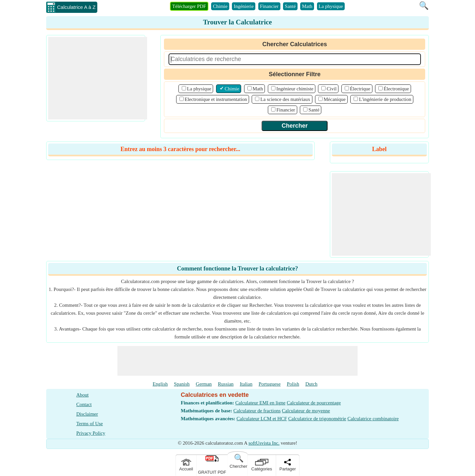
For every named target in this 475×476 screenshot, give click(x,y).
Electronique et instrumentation (216, 99)
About (82, 395)
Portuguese (270, 384)
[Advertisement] (98, 78)
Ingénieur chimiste (295, 89)
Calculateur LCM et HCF (262, 419)
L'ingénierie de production (385, 99)
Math (307, 6)
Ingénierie (244, 6)
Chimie (220, 6)
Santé (290, 6)
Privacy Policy (91, 433)
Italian (246, 384)
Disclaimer (87, 414)
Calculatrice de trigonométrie (317, 419)
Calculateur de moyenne (306, 411)
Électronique (396, 89)
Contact (84, 404)
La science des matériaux (285, 99)
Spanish (182, 384)
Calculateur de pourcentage (314, 403)
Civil (332, 89)
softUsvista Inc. (264, 443)
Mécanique (335, 99)
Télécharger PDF (189, 6)
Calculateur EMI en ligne (260, 403)
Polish (293, 384)
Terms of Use (90, 424)
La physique (331, 6)
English (160, 384)
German (204, 384)
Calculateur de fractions (257, 411)
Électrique (360, 89)
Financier (269, 6)
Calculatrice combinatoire (373, 419)
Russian (226, 384)
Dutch (312, 384)
